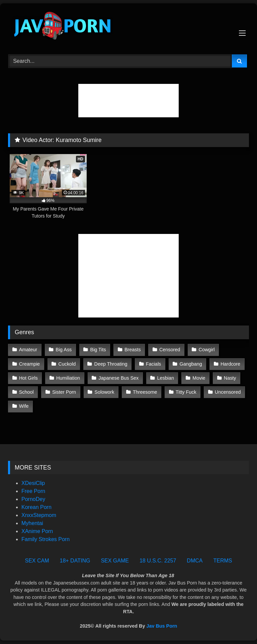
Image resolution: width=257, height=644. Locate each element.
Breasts (133, 350)
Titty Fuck (186, 392)
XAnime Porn (37, 531)
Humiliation (68, 378)
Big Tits (98, 350)
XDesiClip (33, 483)
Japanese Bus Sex (118, 378)
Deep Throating (111, 364)
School (26, 392)
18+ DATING (75, 561)
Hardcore (230, 364)
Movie (199, 378)
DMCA (195, 561)
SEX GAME (115, 561)
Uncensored (228, 392)
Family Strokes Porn (46, 539)
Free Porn (33, 491)
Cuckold (67, 364)
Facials (154, 364)
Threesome (145, 392)
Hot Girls (28, 378)
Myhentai (32, 523)
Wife (24, 406)
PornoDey (33, 499)
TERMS (223, 561)
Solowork (104, 392)
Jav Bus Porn (162, 626)
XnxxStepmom (39, 515)
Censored (170, 350)
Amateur (28, 350)
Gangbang (191, 364)
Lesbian (166, 378)
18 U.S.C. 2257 (158, 561)
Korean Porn (36, 507)
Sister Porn (64, 392)
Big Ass (64, 350)
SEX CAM (37, 561)
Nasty (230, 378)
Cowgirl (207, 350)
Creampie (29, 364)
